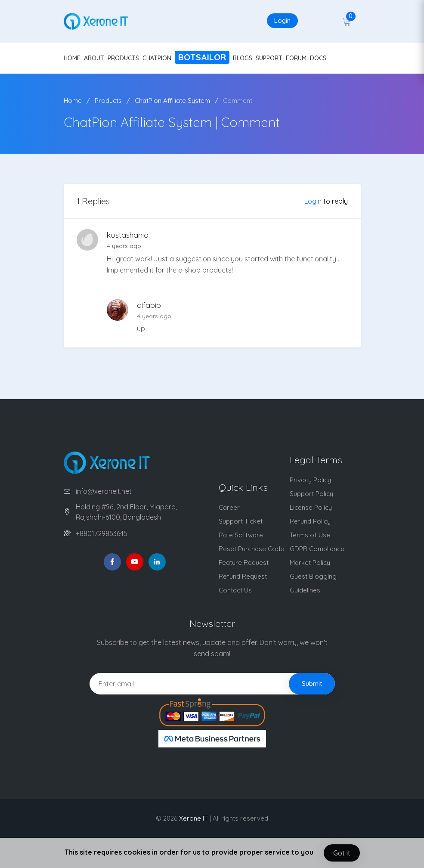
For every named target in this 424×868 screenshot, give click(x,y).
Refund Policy (310, 521)
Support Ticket (241, 521)
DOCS (318, 58)
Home (73, 101)
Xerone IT (193, 818)
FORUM (296, 58)
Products (108, 101)
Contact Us (235, 590)
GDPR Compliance (317, 549)
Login (282, 20)
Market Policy (310, 563)
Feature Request (244, 563)
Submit (312, 684)
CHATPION (157, 58)
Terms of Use (310, 535)
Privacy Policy (310, 480)
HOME (72, 58)
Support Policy (311, 494)
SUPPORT (269, 58)
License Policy (311, 507)
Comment (238, 101)
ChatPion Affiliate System (172, 101)
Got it (342, 853)
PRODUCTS (123, 58)
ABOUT (94, 58)
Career (229, 507)
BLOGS (243, 58)
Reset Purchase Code (251, 549)
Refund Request (243, 576)
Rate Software (241, 535)
